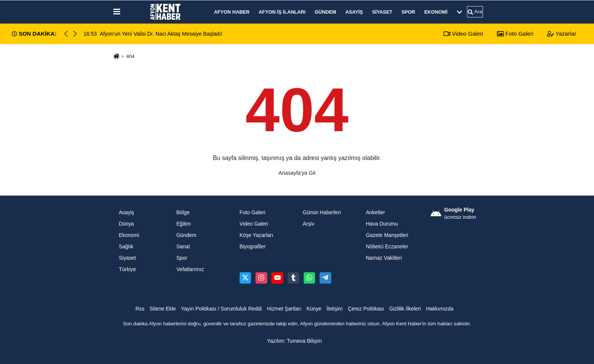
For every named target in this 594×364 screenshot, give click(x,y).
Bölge (183, 213)
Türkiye (128, 269)
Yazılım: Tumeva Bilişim (294, 341)
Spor (408, 12)
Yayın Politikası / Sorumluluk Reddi (222, 309)
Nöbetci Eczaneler (387, 247)
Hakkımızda (440, 309)
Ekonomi (436, 12)
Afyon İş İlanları (282, 12)
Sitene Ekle (163, 309)
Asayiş (354, 12)
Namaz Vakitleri (384, 258)
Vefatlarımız (190, 269)
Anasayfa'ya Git (297, 173)
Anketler (375, 213)
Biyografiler (253, 247)
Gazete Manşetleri (387, 235)
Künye (314, 309)
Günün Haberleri (322, 213)
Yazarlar (562, 34)
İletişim (335, 309)
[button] (75, 34)
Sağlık (126, 247)
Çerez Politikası (366, 309)
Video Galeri (463, 34)
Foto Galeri (515, 34)
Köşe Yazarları (256, 235)
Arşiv (308, 224)
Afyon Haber (232, 12)
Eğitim (183, 224)
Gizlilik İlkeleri (405, 309)
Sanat (183, 247)
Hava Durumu (382, 224)
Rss (140, 309)
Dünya (127, 224)
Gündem (325, 12)
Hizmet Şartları (284, 309)
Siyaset (382, 12)
